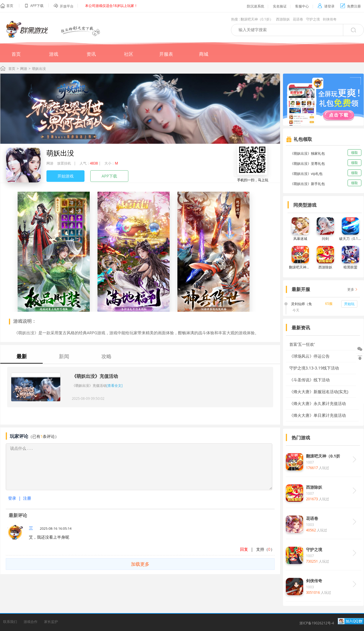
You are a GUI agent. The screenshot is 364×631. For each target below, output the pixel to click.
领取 (354, 153)
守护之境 (313, 19)
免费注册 (351, 6)
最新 (22, 356)
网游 (24, 69)
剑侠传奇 (330, 19)
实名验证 (280, 6)
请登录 (326, 6)
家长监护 (51, 622)
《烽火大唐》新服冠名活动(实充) (319, 392)
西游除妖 (283, 19)
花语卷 (298, 19)
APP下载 (109, 176)
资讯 (91, 54)
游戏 (54, 54)
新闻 (64, 356)
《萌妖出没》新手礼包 (307, 184)
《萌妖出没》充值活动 (95, 376)
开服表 (166, 54)
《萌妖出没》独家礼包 (307, 153)
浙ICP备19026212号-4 (317, 623)
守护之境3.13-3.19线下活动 (314, 368)
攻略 (106, 356)
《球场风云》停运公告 (309, 356)
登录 (12, 498)
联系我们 (10, 622)
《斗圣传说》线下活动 (309, 380)
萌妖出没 (60, 153)
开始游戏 (65, 176)
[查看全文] (115, 385)
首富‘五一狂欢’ (302, 344)
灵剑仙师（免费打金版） (301, 304)
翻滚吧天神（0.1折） (257, 19)
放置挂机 (64, 163)
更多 (351, 289)
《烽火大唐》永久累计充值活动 (318, 403)
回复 (244, 549)
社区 (129, 54)
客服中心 (302, 6)
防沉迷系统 (256, 6)
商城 (204, 54)
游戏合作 (31, 622)
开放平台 (67, 6)
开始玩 (349, 304)
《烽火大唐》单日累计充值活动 (318, 415)
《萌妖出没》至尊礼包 (307, 164)
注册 (27, 498)
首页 (10, 6)
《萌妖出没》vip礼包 (306, 174)
